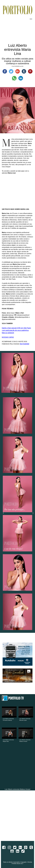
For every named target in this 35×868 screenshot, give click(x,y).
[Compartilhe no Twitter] (11, 71)
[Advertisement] (17, 817)
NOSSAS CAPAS (8, 337)
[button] (3, 514)
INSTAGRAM (24, 344)
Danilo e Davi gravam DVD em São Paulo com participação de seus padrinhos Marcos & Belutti (16, 330)
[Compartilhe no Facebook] (5, 71)
